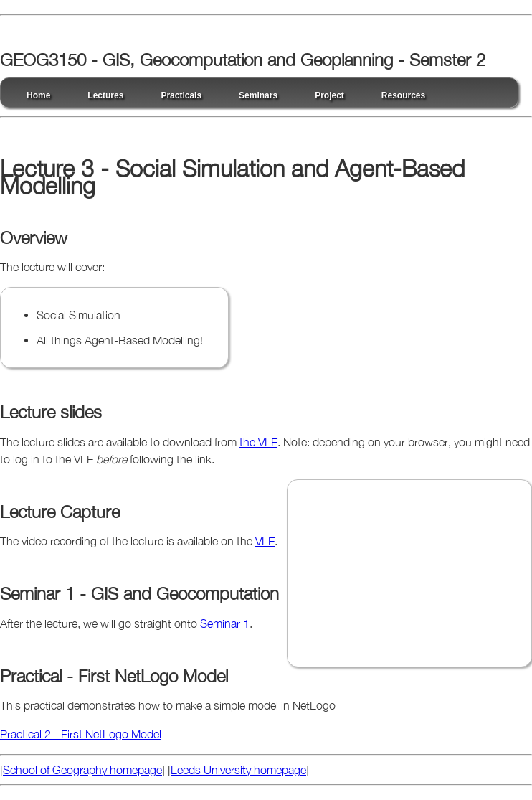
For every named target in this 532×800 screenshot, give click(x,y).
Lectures (105, 95)
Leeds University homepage (238, 770)
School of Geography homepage (82, 770)
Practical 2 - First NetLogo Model (81, 734)
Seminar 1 (225, 623)
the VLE (258, 442)
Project (329, 95)
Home (38, 95)
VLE (265, 541)
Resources (403, 95)
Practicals (181, 95)
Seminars (258, 95)
